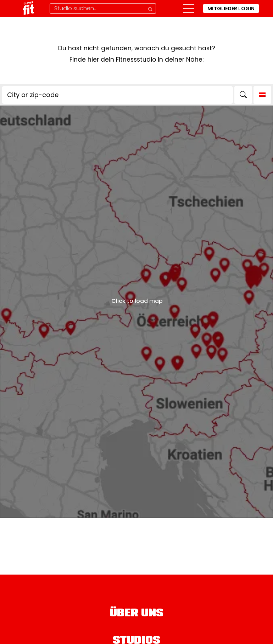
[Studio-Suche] (103, 9)
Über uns (137, 614)
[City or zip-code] (117, 95)
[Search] (243, 95)
